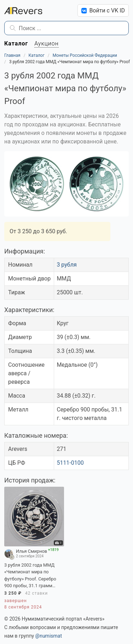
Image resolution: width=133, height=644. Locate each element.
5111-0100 (70, 463)
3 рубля (66, 265)
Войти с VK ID (103, 10)
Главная (12, 55)
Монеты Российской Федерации (85, 55)
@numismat (49, 636)
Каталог (37, 55)
